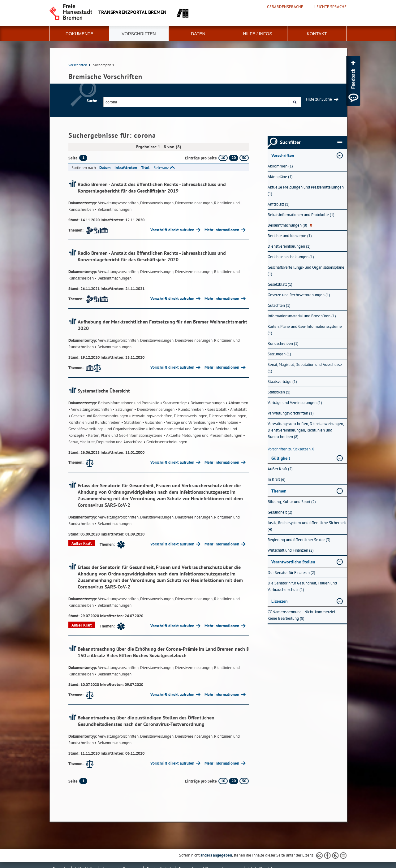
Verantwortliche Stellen (293, 562)
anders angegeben (216, 855)
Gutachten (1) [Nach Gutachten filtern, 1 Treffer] (279, 305)
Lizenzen (280, 601)
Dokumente (79, 34)
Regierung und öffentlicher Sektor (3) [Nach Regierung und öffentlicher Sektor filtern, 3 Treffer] (299, 540)
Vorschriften (139, 34)
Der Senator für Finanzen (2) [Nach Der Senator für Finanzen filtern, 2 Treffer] (291, 573)
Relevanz (161, 168)
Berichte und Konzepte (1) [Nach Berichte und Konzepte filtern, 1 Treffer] (290, 236)
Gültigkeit (281, 458)
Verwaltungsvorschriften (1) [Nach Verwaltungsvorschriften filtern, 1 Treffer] (291, 413)
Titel (145, 168)
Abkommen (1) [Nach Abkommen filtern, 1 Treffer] (280, 166)
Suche (92, 101)
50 (244, 158)
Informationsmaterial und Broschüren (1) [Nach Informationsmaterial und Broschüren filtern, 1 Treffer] (302, 316)
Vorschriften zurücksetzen (291, 449)
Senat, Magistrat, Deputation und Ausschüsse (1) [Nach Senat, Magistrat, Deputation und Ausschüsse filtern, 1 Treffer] (305, 368)
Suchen (295, 103)
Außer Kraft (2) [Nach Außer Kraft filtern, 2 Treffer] (280, 469)
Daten (198, 34)
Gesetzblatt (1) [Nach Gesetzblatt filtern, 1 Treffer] (280, 284)
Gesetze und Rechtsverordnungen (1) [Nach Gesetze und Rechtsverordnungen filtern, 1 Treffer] (299, 295)
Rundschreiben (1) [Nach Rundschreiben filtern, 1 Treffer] (283, 343)
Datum (105, 168)
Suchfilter (311, 142)
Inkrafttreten (126, 168)
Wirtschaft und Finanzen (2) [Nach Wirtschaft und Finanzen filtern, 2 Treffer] (291, 550)
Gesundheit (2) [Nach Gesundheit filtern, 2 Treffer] (280, 512)
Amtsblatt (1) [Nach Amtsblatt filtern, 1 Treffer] (279, 204)
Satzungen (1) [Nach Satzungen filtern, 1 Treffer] (279, 354)
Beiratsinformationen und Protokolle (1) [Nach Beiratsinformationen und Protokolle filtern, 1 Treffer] (301, 215)
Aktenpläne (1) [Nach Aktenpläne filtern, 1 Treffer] (280, 177)
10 (223, 158)
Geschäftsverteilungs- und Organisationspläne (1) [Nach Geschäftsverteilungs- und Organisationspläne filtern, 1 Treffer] (306, 271)
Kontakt (317, 34)
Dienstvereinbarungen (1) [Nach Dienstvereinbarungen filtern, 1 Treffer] (289, 246)
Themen (279, 491)
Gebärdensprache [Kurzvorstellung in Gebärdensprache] (285, 7)
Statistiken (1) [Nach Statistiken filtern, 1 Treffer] (279, 392)
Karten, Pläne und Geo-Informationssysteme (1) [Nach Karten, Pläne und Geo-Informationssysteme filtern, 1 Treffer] (305, 330)
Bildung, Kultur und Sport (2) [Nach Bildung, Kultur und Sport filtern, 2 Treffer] (292, 502)
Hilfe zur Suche (319, 99)
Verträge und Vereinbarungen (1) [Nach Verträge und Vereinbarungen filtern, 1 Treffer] (295, 403)
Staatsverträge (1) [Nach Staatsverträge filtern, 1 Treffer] (282, 382)
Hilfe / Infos (257, 34)
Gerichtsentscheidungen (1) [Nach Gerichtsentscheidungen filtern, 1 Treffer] (291, 257)
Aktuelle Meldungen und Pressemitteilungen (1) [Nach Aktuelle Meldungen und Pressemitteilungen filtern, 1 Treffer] (306, 190)
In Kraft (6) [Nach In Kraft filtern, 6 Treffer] (277, 479)
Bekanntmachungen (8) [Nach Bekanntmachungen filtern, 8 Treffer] (290, 225)
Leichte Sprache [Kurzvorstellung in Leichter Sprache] (330, 7)
